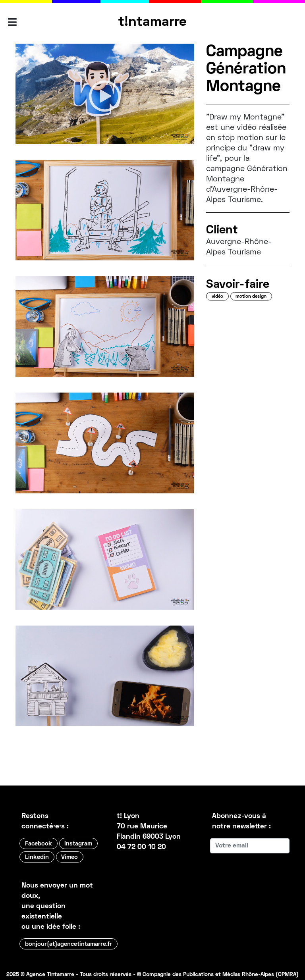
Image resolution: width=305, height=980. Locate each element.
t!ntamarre (152, 22)
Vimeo (69, 857)
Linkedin (37, 857)
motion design (251, 297)
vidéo (217, 297)
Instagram (78, 844)
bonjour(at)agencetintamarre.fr (69, 944)
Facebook (39, 844)
